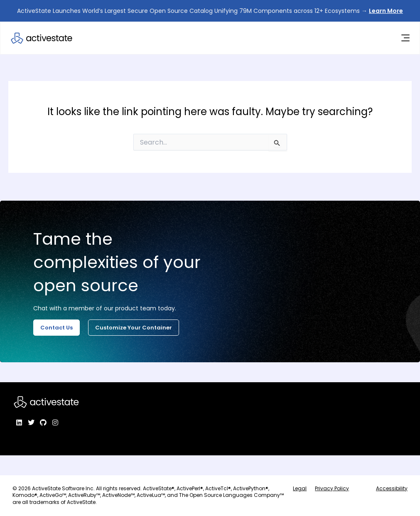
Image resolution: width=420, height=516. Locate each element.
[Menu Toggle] (405, 39)
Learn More (386, 11)
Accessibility (392, 488)
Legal (300, 488)
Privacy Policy (332, 488)
